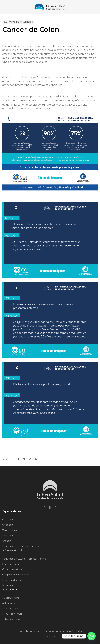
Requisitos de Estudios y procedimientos (24, 559)
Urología (7, 541)
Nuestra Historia (11, 598)
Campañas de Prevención (19, 22)
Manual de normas (12, 614)
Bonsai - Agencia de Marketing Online (63, 631)
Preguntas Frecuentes (14, 580)
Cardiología (8, 520)
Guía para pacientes (13, 564)
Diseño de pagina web (29, 631)
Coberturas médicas (13, 569)
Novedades (8, 585)
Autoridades (9, 603)
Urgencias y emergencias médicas (21, 546)
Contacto (50, 637)
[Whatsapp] (91, 636)
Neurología (8, 536)
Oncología (8, 525)
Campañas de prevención (16, 575)
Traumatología (10, 530)
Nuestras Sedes (11, 609)
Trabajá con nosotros (13, 619)
